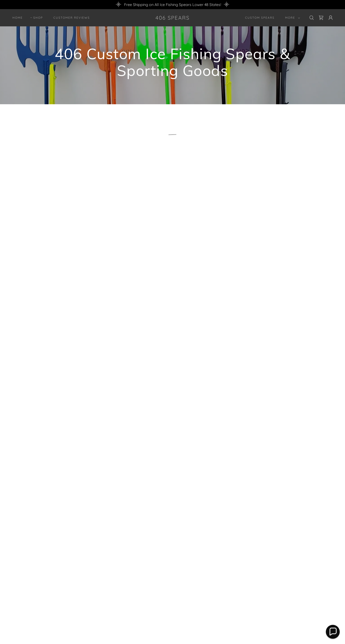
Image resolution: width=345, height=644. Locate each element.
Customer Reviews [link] (72, 18)
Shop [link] (38, 18)
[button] (292, 18)
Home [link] (18, 18)
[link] (172, 18)
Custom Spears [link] (260, 18)
